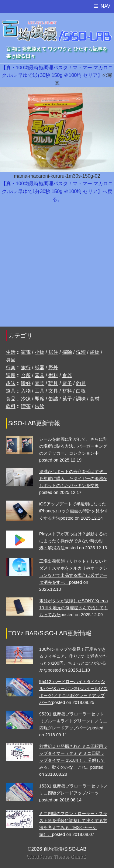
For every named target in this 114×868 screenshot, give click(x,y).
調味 (81, 399)
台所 (26, 375)
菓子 (67, 399)
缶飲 (40, 406)
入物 (26, 391)
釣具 (81, 383)
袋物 (95, 352)
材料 (67, 391)
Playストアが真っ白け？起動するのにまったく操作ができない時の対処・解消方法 (73, 541)
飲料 (11, 406)
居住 (53, 352)
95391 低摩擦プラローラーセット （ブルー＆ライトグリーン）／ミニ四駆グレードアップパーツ (73, 721)
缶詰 (53, 399)
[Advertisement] (57, 268)
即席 (40, 399)
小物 (40, 352)
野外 (53, 368)
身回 (11, 360)
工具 (40, 391)
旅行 (26, 368)
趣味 (11, 383)
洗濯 (81, 352)
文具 (53, 391)
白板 (81, 391)
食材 (95, 399)
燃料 (53, 375)
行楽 (11, 368)
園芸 (40, 383)
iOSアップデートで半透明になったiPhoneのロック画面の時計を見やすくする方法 (74, 511)
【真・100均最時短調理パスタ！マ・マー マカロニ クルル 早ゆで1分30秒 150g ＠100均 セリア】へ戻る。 (57, 191)
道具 (11, 391)
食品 (11, 399)
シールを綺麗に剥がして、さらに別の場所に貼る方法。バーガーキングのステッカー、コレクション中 (73, 446)
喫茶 (26, 406)
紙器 (40, 368)
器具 (40, 375)
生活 (11, 352)
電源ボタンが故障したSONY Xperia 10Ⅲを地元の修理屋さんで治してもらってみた (74, 608)
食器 (67, 375)
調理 (11, 375)
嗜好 (26, 383)
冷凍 (26, 399)
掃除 (67, 352)
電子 (67, 383)
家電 (26, 352)
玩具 (53, 383)
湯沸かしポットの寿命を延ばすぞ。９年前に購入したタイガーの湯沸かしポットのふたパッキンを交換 (73, 478)
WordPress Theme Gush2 (57, 857)
